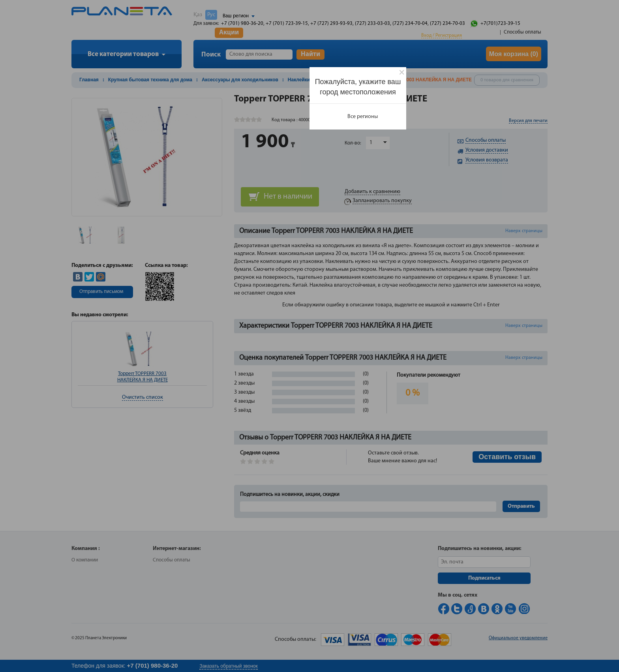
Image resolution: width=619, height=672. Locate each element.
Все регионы (363, 117)
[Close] (402, 72)
